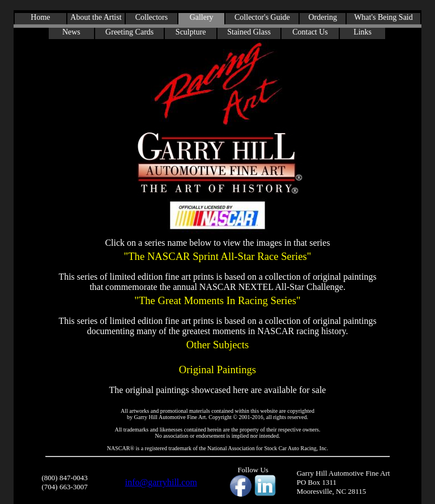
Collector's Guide (262, 17)
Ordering (323, 17)
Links (362, 32)
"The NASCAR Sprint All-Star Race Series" (217, 256)
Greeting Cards (129, 32)
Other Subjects (217, 345)
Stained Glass (249, 32)
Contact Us (310, 32)
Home (40, 17)
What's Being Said (383, 17)
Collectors (152, 17)
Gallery (202, 17)
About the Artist (96, 17)
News (71, 32)
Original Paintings (218, 370)
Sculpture (191, 32)
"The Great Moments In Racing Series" (217, 300)
